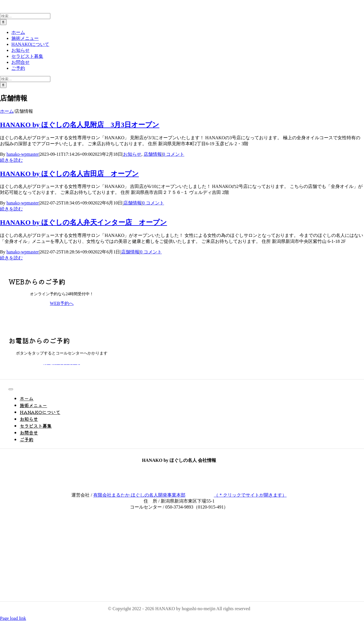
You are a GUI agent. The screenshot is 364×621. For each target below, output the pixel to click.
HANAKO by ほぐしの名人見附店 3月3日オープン (80, 125)
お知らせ (132, 154)
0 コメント (173, 154)
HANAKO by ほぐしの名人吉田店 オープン (69, 174)
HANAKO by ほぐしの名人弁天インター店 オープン (83, 222)
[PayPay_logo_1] (31, 546)
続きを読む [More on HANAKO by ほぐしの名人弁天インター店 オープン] (11, 258)
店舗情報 (153, 154)
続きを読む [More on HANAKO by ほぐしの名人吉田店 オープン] (11, 209)
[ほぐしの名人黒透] (31, 589)
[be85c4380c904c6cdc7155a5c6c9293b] (37, 525)
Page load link (13, 618)
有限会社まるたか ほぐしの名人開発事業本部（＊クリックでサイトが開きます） (190, 495)
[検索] (3, 22)
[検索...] (25, 16)
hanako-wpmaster (23, 154)
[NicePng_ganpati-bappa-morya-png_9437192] (31, 568)
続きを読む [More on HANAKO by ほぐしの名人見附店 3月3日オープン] (11, 160)
